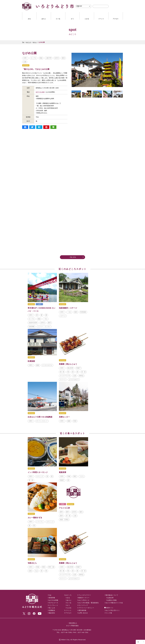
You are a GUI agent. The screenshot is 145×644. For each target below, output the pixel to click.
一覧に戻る (72, 257)
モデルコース (54, 603)
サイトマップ (83, 605)
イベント (68, 610)
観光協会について (112, 595)
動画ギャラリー (84, 598)
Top (23, 42)
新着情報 (52, 598)
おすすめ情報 (54, 600)
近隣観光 (52, 610)
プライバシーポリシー (86, 608)
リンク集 (109, 613)
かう (68, 605)
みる (68, 598)
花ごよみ (52, 608)
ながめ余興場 (62, 80)
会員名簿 (110, 598)
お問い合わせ (83, 613)
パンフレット (54, 605)
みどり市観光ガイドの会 (114, 603)
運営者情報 (82, 610)
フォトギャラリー (85, 595)
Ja (138, 642)
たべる (69, 603)
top (50, 595)
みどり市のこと (84, 600)
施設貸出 (52, 613)
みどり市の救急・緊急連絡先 (89, 603)
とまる (69, 608)
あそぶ (35, 42)
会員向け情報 (112, 600)
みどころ (28, 42)
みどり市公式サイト (113, 610)
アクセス (68, 613)
